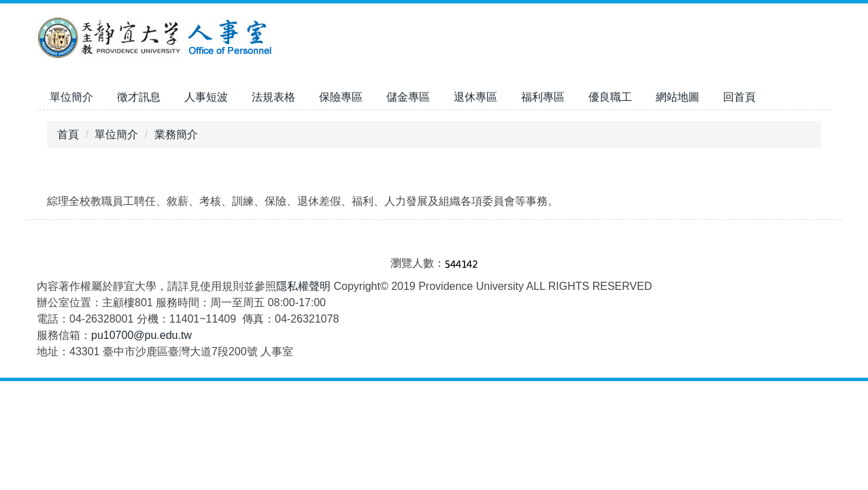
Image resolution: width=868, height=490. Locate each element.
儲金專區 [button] (408, 97)
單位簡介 (116, 134)
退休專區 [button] (475, 97)
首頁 (68, 134)
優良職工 (610, 97)
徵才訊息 (139, 97)
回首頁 (739, 97)
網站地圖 (678, 97)
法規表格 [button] (273, 97)
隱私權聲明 (303, 286)
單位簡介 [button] (71, 97)
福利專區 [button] (543, 97)
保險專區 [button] (341, 97)
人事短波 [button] (206, 97)
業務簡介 (176, 134)
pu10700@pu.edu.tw (141, 335)
